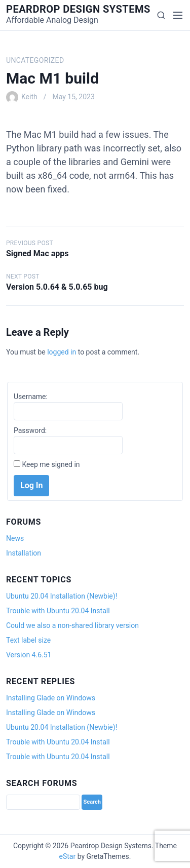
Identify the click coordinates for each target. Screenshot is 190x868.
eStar (68, 856)
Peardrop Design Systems (78, 9)
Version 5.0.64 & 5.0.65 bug (57, 287)
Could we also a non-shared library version (72, 625)
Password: (30, 430)
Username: (31, 397)
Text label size (28, 640)
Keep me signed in (51, 464)
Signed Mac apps (37, 253)
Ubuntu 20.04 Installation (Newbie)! (62, 596)
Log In (31, 485)
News (15, 538)
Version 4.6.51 (29, 655)
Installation (24, 553)
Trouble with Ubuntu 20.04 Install (58, 611)
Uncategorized (35, 60)
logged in (62, 352)
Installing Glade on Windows (51, 698)
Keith (29, 97)
